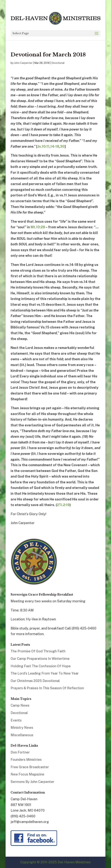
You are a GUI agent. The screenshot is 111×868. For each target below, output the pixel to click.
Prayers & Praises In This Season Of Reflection (47, 688)
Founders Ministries (26, 760)
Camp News (20, 705)
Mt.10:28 (38, 227)
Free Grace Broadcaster (30, 767)
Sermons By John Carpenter (32, 782)
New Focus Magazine (27, 774)
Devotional (58, 63)
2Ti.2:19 (63, 505)
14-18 (55, 146)
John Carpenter (23, 63)
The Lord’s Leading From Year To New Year (45, 673)
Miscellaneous (22, 735)
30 (62, 146)
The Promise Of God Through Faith (38, 651)
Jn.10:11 (43, 146)
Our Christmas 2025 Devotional (35, 681)
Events (16, 720)
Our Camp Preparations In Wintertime (40, 659)
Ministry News (22, 728)
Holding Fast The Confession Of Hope (41, 666)
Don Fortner (20, 752)
